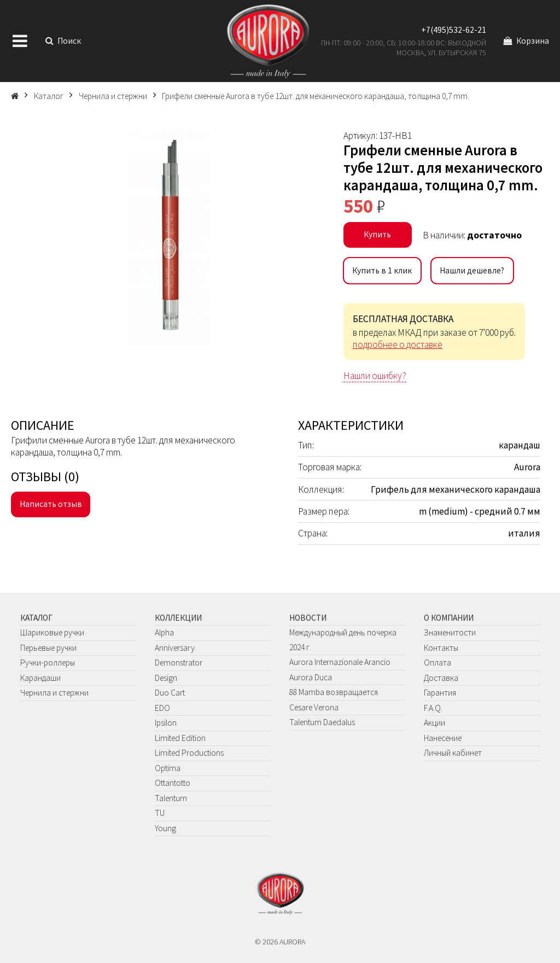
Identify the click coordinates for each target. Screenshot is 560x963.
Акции (434, 723)
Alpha (164, 632)
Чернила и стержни (54, 693)
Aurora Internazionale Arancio (340, 662)
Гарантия (440, 693)
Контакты (441, 648)
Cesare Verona (314, 707)
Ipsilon (166, 723)
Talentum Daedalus (322, 722)
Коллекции (178, 618)
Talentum (171, 798)
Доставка (441, 678)
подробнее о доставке (398, 345)
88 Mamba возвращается (334, 692)
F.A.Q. (433, 708)
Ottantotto (173, 783)
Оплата (437, 663)
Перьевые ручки (48, 648)
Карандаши (40, 678)
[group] (168, 238)
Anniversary (175, 648)
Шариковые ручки (52, 632)
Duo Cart (170, 693)
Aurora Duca (311, 677)
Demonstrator (179, 663)
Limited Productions (189, 753)
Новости (308, 618)
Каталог (36, 618)
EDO (162, 708)
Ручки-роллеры (48, 663)
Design (166, 678)
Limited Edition (180, 738)
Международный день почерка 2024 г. (343, 640)
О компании (449, 618)
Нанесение (443, 738)
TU (160, 813)
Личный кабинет (453, 753)
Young (165, 828)
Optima (168, 768)
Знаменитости (450, 632)
